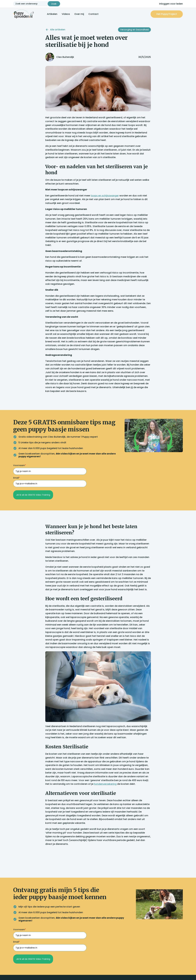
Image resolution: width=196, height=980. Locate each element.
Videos (66, 14)
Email (16, 478)
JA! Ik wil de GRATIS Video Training (33, 495)
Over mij (79, 14)
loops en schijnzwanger (105, 196)
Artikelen (52, 14)
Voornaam (19, 465)
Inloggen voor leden (171, 4)
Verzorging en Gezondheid (134, 30)
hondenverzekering (105, 784)
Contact (93, 14)
